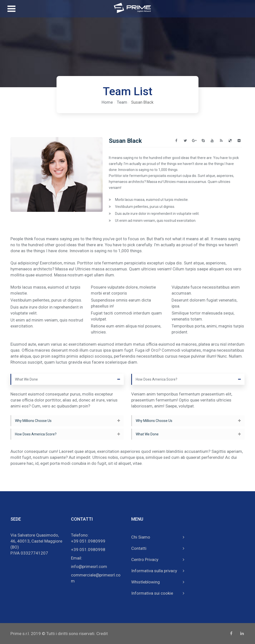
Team (122, 102)
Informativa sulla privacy (154, 571)
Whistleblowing (146, 582)
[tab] (67, 379)
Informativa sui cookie (152, 593)
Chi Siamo (141, 537)
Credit (102, 634)
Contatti (139, 548)
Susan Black (142, 102)
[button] (67, 379)
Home (107, 102)
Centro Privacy (145, 560)
